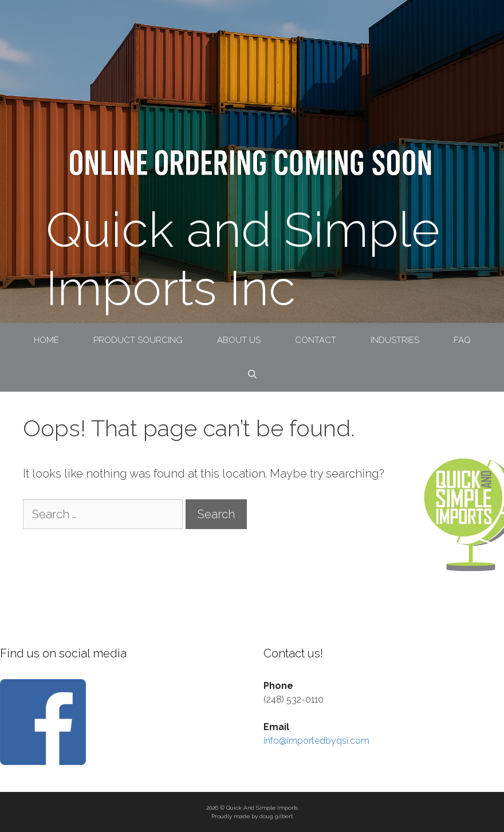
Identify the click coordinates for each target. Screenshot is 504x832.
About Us (239, 340)
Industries (395, 340)
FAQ (462, 340)
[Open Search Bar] (252, 374)
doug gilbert (276, 816)
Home (46, 340)
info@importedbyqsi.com (316, 741)
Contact (316, 340)
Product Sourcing (138, 340)
